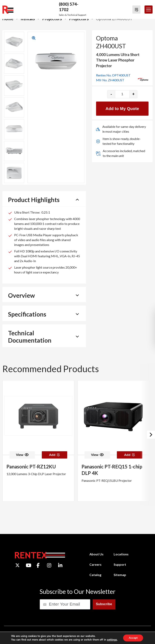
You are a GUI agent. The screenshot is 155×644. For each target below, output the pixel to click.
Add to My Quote (122, 109)
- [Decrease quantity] (111, 94)
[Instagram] (49, 565)
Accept (133, 638)
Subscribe (104, 604)
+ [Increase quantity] (133, 94)
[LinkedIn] (60, 565)
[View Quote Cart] (136, 10)
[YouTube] (29, 565)
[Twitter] (17, 565)
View (22, 455)
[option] (38, 441)
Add (54, 455)
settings (111, 640)
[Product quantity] (122, 94)
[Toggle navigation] (149, 10)
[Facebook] (38, 565)
